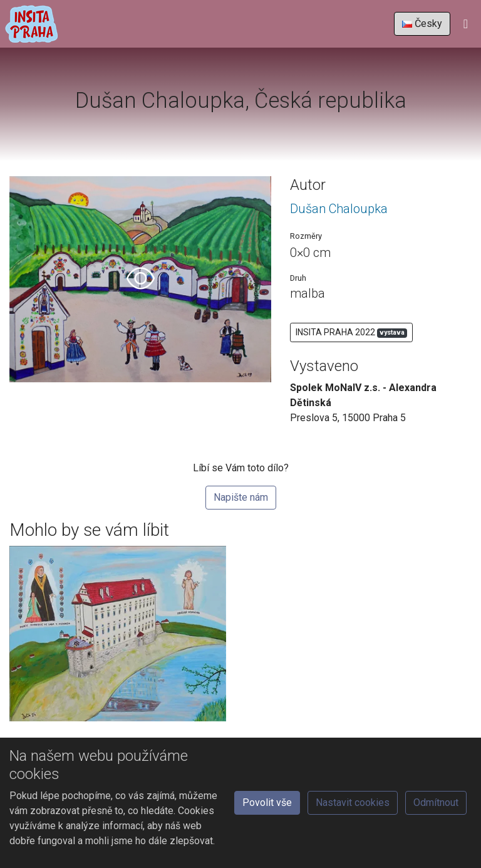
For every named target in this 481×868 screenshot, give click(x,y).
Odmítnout (436, 803)
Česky (422, 24)
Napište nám (241, 497)
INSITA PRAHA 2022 (351, 332)
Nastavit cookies (353, 803)
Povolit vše (267, 803)
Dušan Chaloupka (339, 209)
